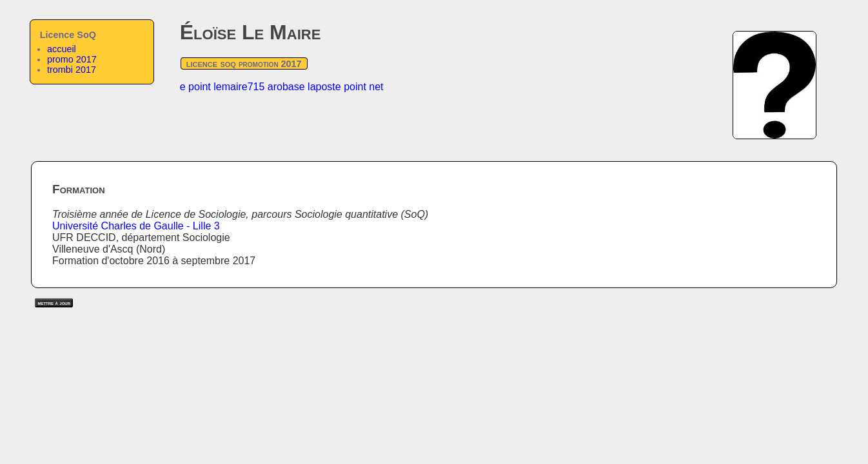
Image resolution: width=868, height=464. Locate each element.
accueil (62, 49)
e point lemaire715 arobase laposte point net (282, 87)
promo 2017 (72, 59)
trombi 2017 (72, 70)
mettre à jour (54, 303)
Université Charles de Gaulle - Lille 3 (136, 226)
